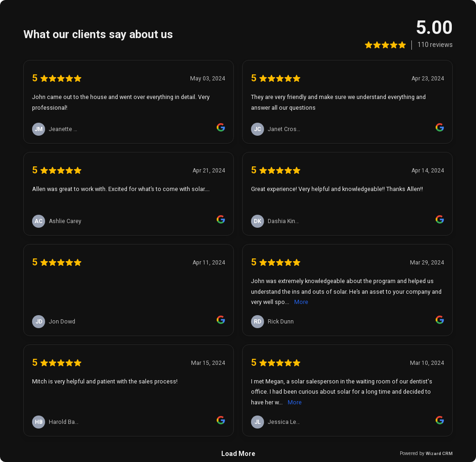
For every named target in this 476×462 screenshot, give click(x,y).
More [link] (301, 302)
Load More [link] (238, 454)
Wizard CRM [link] (439, 453)
